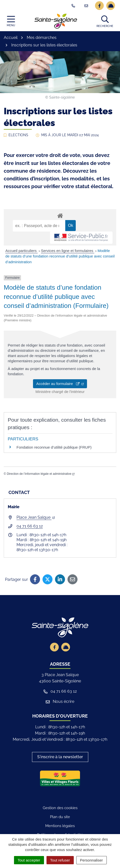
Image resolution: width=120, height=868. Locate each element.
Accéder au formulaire (60, 384)
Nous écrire (60, 701)
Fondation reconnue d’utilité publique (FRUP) (54, 447)
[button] (105, 21)
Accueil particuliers (22, 251)
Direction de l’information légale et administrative (41, 474)
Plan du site (60, 817)
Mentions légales (60, 826)
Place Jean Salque (36, 517)
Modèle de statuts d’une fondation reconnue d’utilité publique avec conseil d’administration (60, 256)
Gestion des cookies (60, 808)
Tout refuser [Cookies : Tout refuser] (60, 860)
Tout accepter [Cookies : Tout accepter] (29, 860)
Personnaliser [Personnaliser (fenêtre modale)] (91, 860)
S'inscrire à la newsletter (60, 757)
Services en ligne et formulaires (68, 251)
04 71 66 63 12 (30, 526)
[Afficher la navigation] (11, 21)
